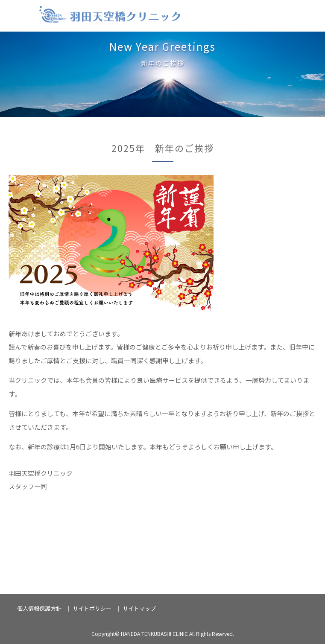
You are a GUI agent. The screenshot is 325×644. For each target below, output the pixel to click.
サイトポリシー (92, 608)
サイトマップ (139, 608)
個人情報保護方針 (39, 608)
